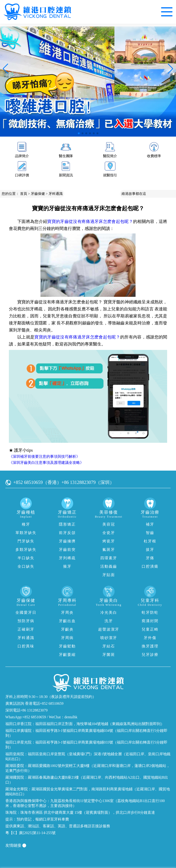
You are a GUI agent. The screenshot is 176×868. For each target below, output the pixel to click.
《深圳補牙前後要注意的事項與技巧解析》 (44, 456)
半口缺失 (26, 558)
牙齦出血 (67, 621)
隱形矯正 (67, 524)
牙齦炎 (67, 629)
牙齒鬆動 (67, 646)
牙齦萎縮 (67, 655)
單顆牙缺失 (26, 533)
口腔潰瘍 (150, 566)
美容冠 (109, 524)
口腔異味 (26, 646)
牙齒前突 (67, 550)
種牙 (26, 524)
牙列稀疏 (67, 558)
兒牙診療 (150, 655)
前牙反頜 (67, 533)
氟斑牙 (109, 550)
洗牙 (109, 621)
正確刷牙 (26, 629)
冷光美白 (109, 612)
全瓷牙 (109, 533)
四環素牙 (109, 558)
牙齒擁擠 (67, 541)
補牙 (150, 524)
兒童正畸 (150, 629)
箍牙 (67, 566)
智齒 (150, 533)
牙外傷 (150, 638)
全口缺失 (26, 566)
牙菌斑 (109, 655)
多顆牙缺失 (26, 550)
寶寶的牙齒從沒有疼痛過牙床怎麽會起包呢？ (90, 222)
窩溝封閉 (150, 621)
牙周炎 (67, 612)
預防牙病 (26, 621)
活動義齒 (109, 566)
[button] (79, 133)
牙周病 (67, 638)
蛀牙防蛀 (150, 612)
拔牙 (150, 550)
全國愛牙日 (26, 612)
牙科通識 (56, 194)
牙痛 (150, 558)
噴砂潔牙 (109, 638)
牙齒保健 (38, 194)
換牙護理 (150, 646)
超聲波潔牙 (109, 629)
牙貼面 (109, 575)
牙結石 (109, 646)
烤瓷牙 (109, 541)
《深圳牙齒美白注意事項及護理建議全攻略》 (46, 463)
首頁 (24, 194)
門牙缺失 (26, 541)
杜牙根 (150, 541)
